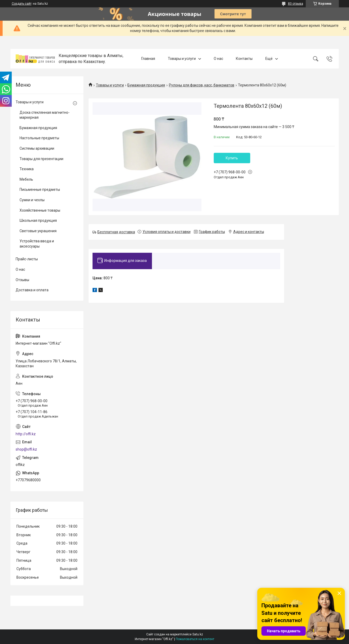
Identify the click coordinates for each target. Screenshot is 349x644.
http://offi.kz (26, 434)
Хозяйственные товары (40, 210)
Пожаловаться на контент (195, 639)
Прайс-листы (27, 259)
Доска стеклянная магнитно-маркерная (45, 115)
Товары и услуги (182, 59)
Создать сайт (22, 4)
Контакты (244, 59)
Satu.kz (198, 634)
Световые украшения (38, 231)
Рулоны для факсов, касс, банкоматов (202, 85)
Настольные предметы (39, 138)
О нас (218, 59)
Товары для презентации (41, 159)
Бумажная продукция (146, 85)
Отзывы (22, 280)
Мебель (26, 179)
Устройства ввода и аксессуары (37, 244)
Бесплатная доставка (116, 232)
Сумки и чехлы (32, 200)
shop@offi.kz (26, 449)
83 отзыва (296, 4)
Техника (27, 169)
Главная (148, 59)
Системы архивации (37, 148)
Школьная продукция (38, 220)
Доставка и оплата (32, 290)
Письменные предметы (40, 190)
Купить (232, 158)
